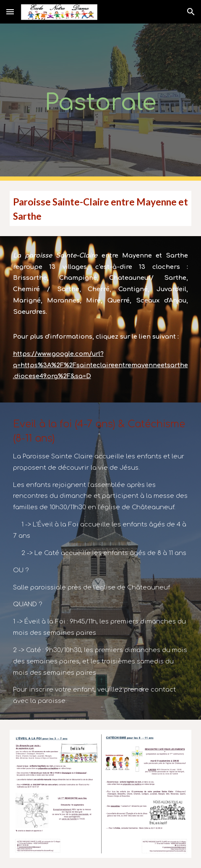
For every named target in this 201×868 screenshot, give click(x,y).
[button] (10, 12)
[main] (101, 102)
